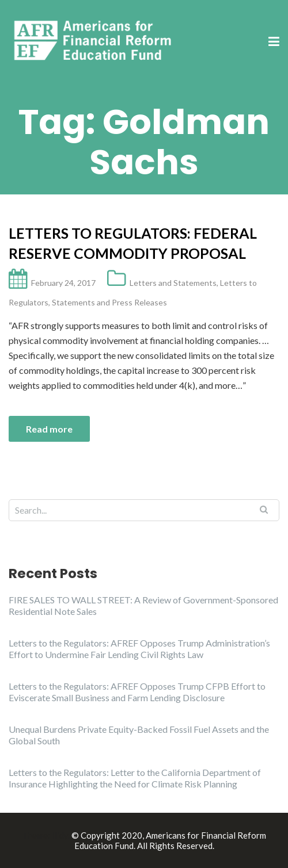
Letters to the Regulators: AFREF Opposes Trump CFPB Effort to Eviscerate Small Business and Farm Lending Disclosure (137, 692)
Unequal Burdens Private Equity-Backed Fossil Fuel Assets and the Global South (139, 735)
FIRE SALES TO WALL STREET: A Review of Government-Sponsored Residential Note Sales (143, 605)
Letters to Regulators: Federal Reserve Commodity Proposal (133, 243)
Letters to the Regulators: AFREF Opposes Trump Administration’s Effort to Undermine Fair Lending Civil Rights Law (139, 649)
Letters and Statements (173, 283)
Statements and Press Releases (109, 302)
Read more (49, 429)
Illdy (60, 835)
